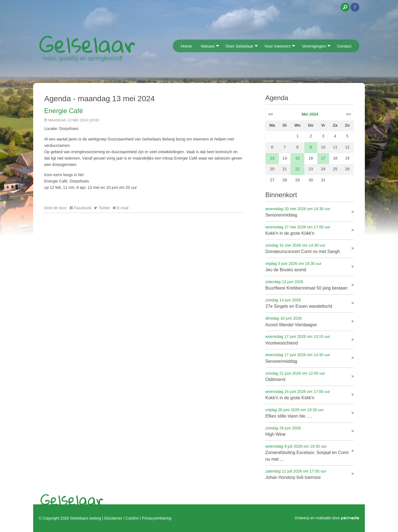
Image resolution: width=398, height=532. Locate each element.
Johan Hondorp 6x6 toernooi (310, 474)
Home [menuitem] (186, 46)
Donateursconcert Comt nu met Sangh (310, 248)
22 (297, 169)
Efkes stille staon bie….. (310, 413)
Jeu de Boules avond (310, 266)
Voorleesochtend (310, 339)
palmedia (350, 518)
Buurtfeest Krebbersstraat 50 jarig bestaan (310, 285)
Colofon (132, 518)
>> (348, 114)
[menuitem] (175, 46)
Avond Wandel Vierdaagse (310, 321)
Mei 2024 (310, 114)
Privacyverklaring (156, 518)
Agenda (277, 98)
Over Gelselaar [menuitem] (239, 46)
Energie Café (64, 111)
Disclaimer (113, 518)
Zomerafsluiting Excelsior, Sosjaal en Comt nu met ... (310, 453)
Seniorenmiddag (310, 212)
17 (323, 158)
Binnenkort (281, 195)
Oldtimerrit (310, 376)
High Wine (310, 431)
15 (297, 158)
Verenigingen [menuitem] (314, 46)
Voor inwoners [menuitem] (278, 46)
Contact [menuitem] (344, 46)
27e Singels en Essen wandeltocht (310, 303)
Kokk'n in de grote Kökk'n (310, 230)
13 (272, 158)
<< (271, 114)
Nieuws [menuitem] (208, 46)
